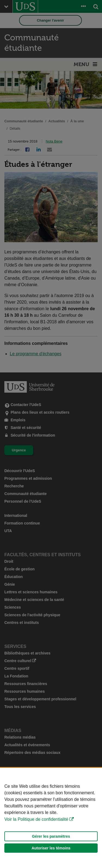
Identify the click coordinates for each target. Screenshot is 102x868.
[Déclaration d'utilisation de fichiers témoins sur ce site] (51, 818)
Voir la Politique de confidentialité (36, 819)
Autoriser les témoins (51, 848)
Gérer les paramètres (51, 836)
